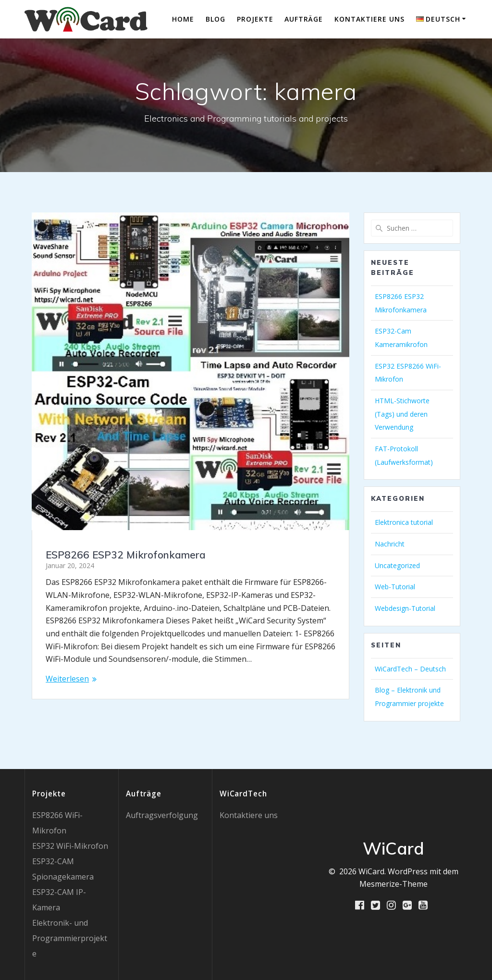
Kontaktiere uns (369, 19)
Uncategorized (397, 565)
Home (183, 19)
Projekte (255, 19)
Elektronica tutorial (404, 522)
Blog (215, 19)
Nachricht (390, 544)
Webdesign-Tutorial (405, 608)
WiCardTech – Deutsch (410, 669)
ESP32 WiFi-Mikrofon (70, 846)
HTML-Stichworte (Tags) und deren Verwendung (402, 414)
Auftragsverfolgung (162, 815)
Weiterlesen (67, 679)
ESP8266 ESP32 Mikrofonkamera (126, 555)
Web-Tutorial (395, 587)
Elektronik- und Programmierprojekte (70, 938)
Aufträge (304, 19)
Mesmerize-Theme (394, 884)
